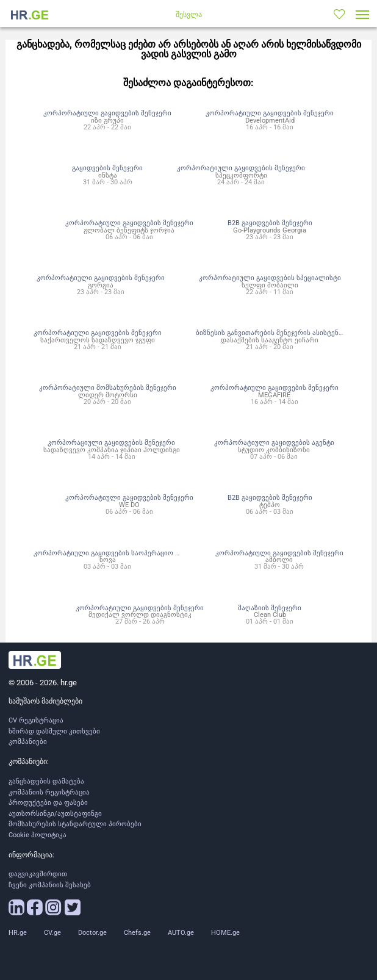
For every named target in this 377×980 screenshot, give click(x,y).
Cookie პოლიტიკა (38, 835)
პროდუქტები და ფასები (48, 803)
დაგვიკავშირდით (38, 874)
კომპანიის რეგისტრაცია (49, 792)
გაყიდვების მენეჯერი (107, 168)
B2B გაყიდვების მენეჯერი (270, 223)
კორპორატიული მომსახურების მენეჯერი (108, 387)
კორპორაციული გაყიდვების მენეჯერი (111, 442)
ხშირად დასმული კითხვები (54, 731)
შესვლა (189, 15)
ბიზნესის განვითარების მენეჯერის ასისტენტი (271, 333)
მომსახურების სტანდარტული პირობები (75, 824)
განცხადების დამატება (46, 781)
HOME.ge (225, 933)
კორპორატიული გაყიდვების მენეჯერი (107, 113)
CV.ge (52, 933)
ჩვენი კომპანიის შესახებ (50, 885)
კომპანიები (28, 742)
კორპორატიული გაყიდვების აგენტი (274, 442)
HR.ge (18, 933)
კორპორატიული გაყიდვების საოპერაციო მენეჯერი (120, 553)
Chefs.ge (137, 933)
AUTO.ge (181, 933)
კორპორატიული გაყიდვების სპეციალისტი (270, 278)
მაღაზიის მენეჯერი (270, 608)
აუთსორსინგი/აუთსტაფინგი (55, 814)
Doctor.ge (92, 933)
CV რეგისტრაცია (36, 720)
